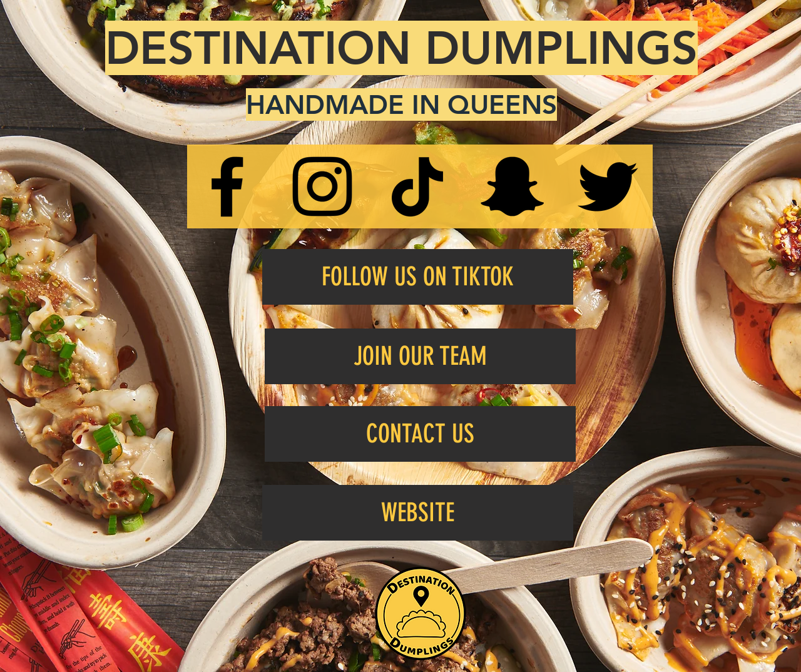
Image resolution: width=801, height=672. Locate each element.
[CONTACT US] (420, 434)
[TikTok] (417, 186)
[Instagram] (322, 186)
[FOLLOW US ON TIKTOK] (418, 277)
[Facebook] (227, 186)
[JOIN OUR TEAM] (420, 356)
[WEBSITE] (418, 513)
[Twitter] (608, 186)
